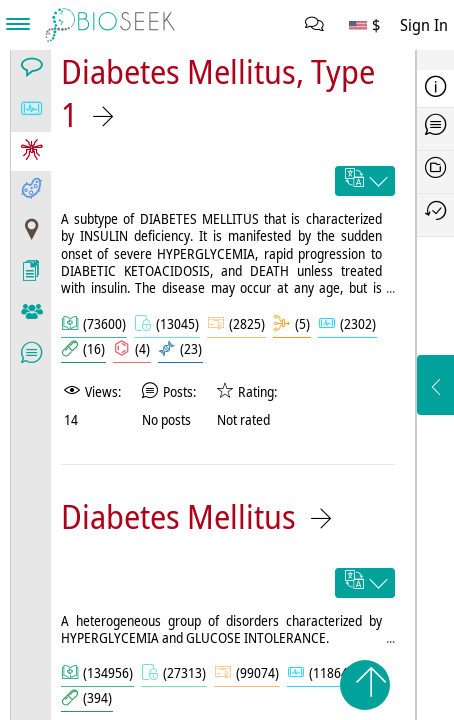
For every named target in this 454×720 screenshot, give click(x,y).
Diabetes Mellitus (178, 516)
